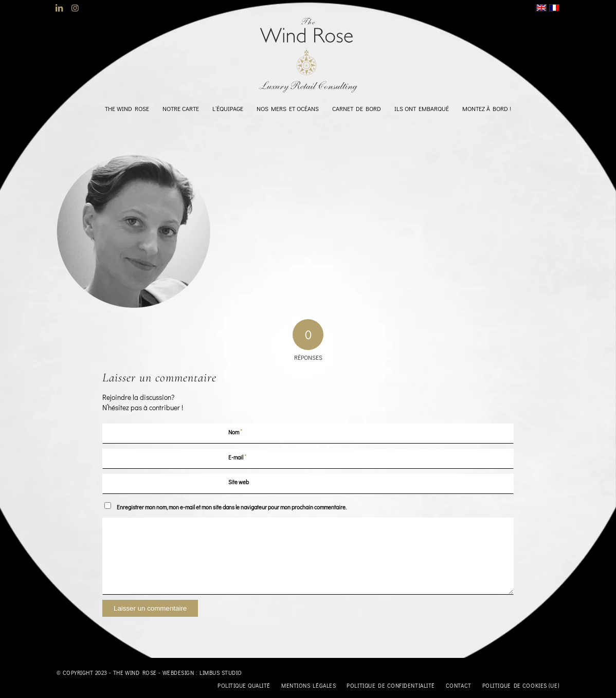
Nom (235, 431)
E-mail (238, 457)
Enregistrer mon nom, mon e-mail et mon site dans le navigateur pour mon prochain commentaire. (232, 507)
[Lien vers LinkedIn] (59, 8)
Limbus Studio (221, 673)
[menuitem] (127, 108)
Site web (239, 482)
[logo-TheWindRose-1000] (308, 56)
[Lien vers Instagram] (75, 8)
